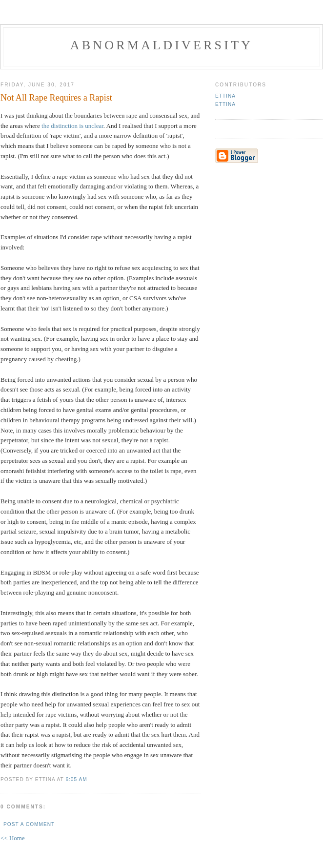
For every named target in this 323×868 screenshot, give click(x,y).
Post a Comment (29, 824)
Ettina (225, 96)
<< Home (13, 838)
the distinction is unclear (72, 126)
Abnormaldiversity (161, 45)
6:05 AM (76, 779)
